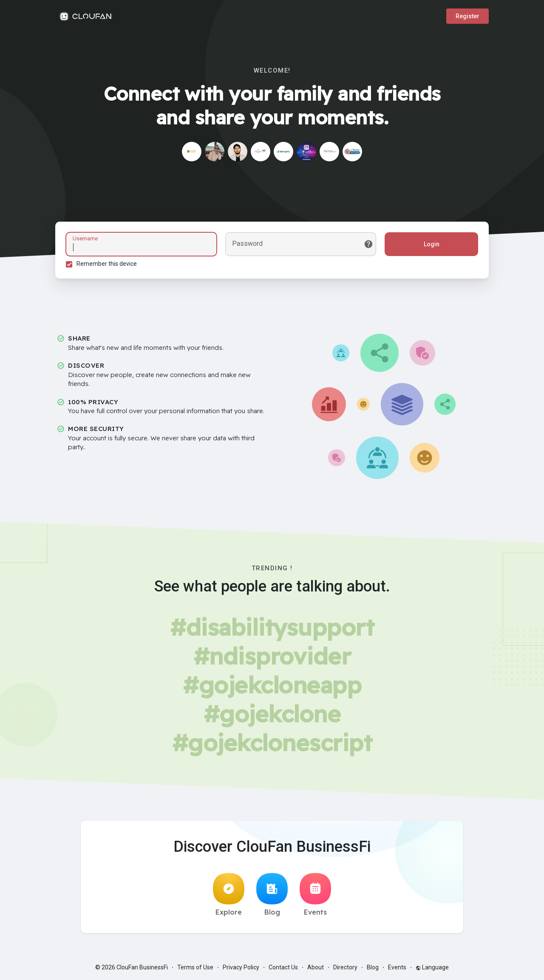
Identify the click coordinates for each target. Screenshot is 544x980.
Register (467, 16)
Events (315, 895)
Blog (272, 895)
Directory (345, 967)
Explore (229, 895)
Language (432, 967)
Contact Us (283, 967)
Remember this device (107, 264)
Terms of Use (195, 967)
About (316, 967)
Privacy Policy (241, 967)
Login (432, 244)
